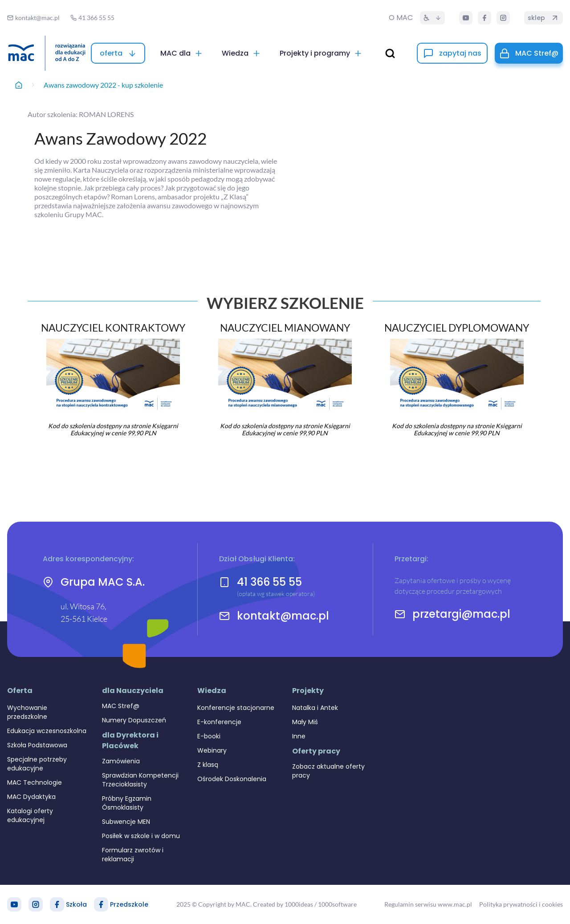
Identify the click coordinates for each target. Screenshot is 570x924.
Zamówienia (121, 761)
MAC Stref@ (121, 706)
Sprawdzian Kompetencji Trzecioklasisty (140, 780)
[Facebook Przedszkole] (101, 904)
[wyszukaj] (390, 53)
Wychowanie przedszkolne (27, 712)
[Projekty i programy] (321, 53)
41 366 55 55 (269, 582)
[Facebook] (484, 18)
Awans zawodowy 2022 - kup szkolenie (103, 85)
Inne (299, 736)
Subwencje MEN (126, 822)
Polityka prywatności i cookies (521, 904)
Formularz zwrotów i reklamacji (133, 855)
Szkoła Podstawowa (37, 745)
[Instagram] (503, 18)
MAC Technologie (35, 782)
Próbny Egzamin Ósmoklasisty (127, 803)
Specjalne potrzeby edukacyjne (37, 764)
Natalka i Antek (315, 708)
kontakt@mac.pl (283, 616)
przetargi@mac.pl (461, 614)
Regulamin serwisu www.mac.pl (428, 904)
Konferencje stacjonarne (236, 708)
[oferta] (118, 53)
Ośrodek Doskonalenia (232, 779)
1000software (337, 904)
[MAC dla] (182, 53)
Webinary (212, 750)
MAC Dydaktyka (31, 797)
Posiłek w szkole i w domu (141, 836)
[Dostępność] (432, 18)
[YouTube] (466, 18)
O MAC (401, 18)
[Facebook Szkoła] (57, 904)
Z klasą (208, 765)
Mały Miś (305, 722)
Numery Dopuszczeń (134, 720)
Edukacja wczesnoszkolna (47, 731)
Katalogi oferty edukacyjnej (30, 815)
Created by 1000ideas (283, 904)
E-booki (209, 736)
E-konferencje (219, 722)
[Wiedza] (241, 53)
